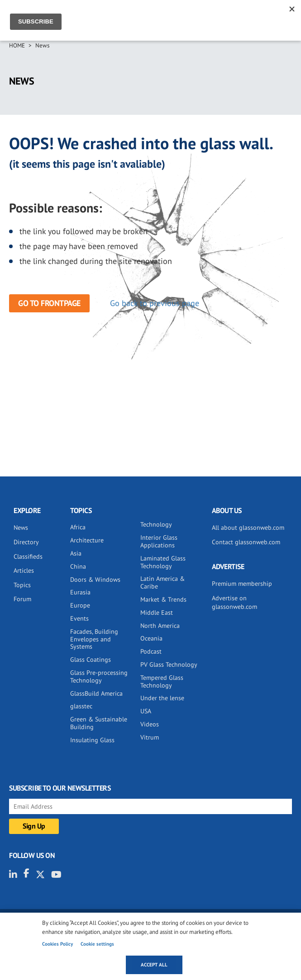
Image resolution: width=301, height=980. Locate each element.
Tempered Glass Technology (162, 681)
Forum (22, 599)
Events (79, 618)
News (42, 45)
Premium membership (242, 584)
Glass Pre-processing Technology (99, 676)
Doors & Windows (95, 580)
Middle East (157, 612)
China (78, 566)
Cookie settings (97, 944)
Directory (26, 542)
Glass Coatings (91, 660)
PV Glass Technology (169, 664)
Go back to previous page (155, 303)
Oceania (151, 638)
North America (160, 626)
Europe (80, 605)
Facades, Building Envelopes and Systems (94, 639)
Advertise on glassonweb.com (234, 603)
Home (17, 45)
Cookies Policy (57, 944)
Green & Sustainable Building (99, 723)
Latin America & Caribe (162, 582)
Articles (24, 570)
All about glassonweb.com (248, 528)
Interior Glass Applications (159, 541)
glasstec (81, 706)
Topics (22, 585)
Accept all (154, 965)
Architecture (87, 540)
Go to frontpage (49, 303)
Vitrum (150, 737)
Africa (78, 527)
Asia (76, 553)
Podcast (151, 651)
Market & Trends (163, 599)
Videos (150, 724)
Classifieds (28, 556)
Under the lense (162, 698)
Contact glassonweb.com (246, 542)
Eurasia (80, 592)
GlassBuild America (96, 693)
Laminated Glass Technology (163, 562)
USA (146, 711)
